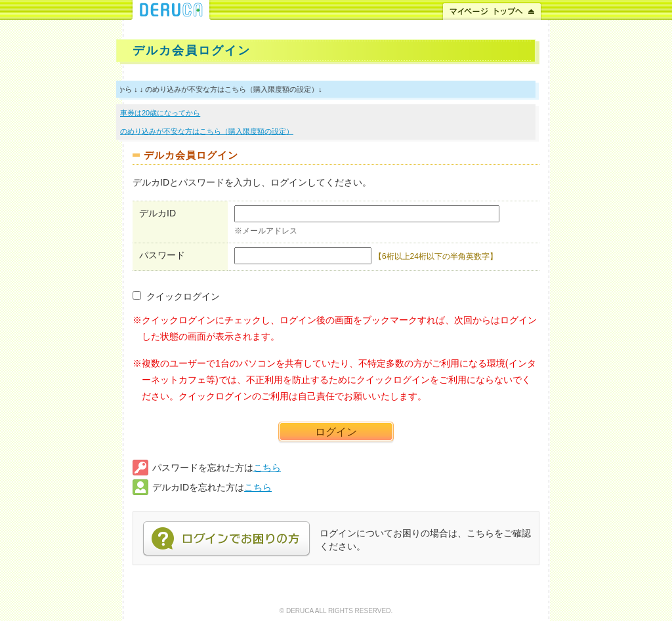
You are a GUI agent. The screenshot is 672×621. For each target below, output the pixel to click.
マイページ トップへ (492, 10)
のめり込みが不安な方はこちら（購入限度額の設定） (207, 131)
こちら (267, 468)
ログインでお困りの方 (226, 539)
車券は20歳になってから (160, 113)
